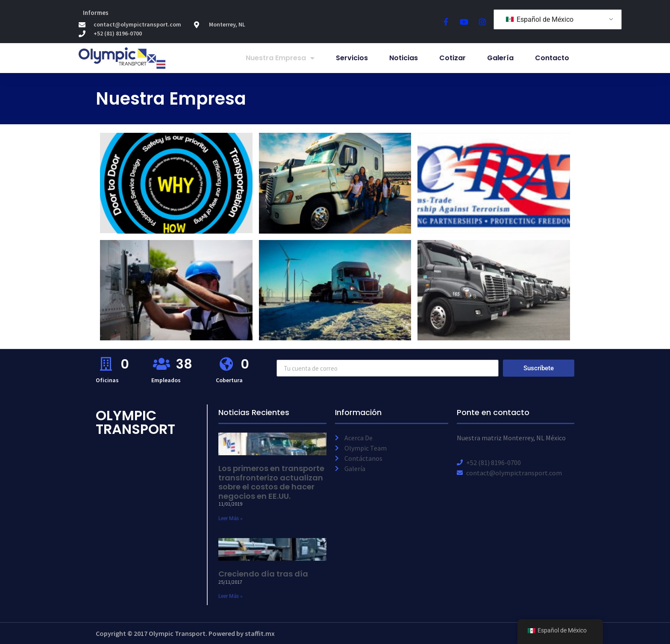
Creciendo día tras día (263, 574)
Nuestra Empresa (280, 58)
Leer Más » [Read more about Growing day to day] (231, 596)
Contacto (552, 58)
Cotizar (453, 58)
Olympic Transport (135, 422)
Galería (500, 58)
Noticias (404, 58)
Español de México (540, 19)
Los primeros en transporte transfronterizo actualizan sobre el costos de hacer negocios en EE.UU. (271, 482)
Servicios (352, 58)
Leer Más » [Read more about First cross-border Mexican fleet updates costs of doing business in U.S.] (231, 518)
